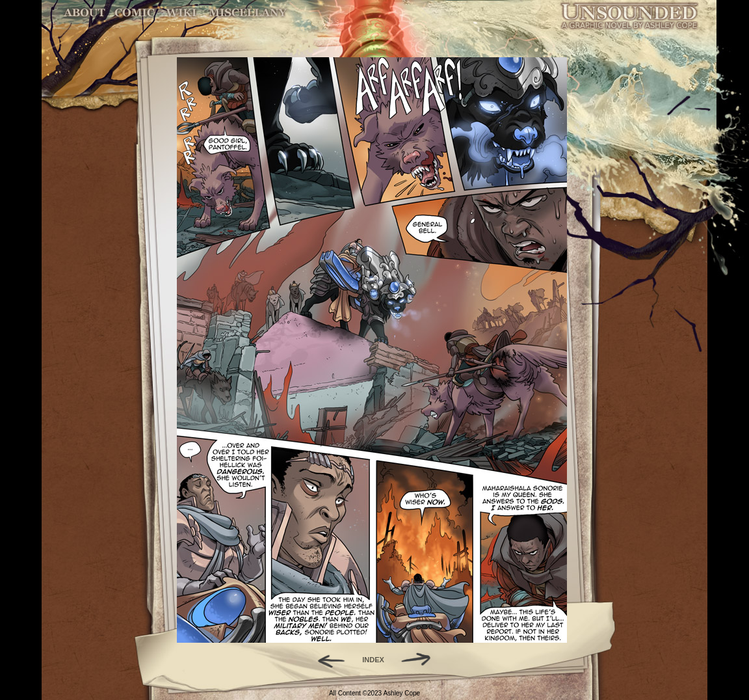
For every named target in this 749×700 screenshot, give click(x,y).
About (85, 13)
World (182, 13)
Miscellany (248, 13)
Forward (420, 660)
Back (326, 660)
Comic (135, 13)
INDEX (373, 660)
